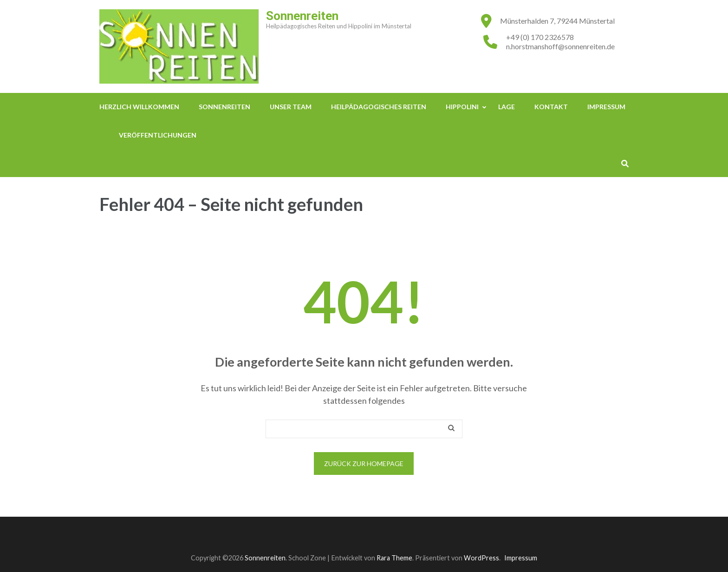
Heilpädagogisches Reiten (379, 107)
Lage (507, 107)
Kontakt (551, 107)
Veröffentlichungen (158, 135)
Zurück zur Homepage (364, 464)
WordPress (481, 558)
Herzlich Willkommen (139, 107)
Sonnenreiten (302, 16)
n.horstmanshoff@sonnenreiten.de (560, 46)
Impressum (606, 107)
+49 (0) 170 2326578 (540, 37)
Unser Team (291, 107)
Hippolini (462, 107)
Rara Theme (394, 558)
